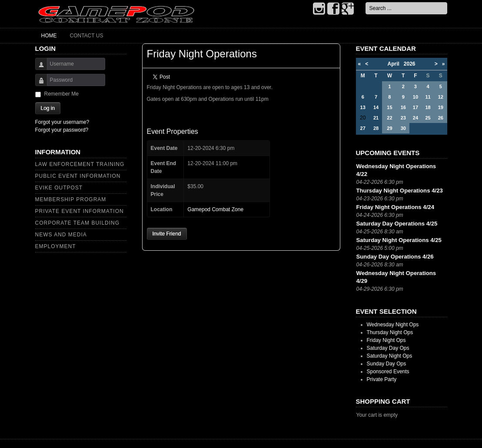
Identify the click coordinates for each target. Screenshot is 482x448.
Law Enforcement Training (80, 164)
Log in (48, 108)
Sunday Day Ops (387, 364)
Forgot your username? (62, 122)
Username (38, 68)
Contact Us (87, 36)
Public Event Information (78, 176)
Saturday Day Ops (388, 348)
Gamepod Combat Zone (215, 209)
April (395, 64)
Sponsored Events (388, 372)
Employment (56, 246)
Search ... (366, 2)
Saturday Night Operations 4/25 (399, 240)
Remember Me (61, 94)
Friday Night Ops (386, 340)
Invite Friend (167, 234)
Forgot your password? (62, 130)
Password (38, 84)
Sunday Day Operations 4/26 (395, 257)
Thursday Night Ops (390, 332)
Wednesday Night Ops (393, 325)
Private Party (382, 379)
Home (49, 36)
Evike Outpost (59, 188)
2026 (410, 64)
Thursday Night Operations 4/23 (400, 191)
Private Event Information (80, 211)
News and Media (61, 235)
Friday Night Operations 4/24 (396, 207)
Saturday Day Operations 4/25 (397, 224)
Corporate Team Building (78, 223)
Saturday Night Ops (390, 356)
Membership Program (71, 199)
